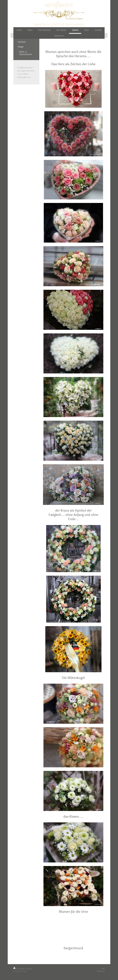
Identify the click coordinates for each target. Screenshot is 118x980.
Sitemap (29, 969)
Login (103, 968)
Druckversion (19, 969)
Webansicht (101, 971)
